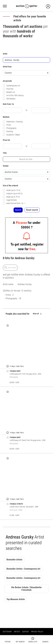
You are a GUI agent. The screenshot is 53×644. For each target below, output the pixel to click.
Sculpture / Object (11, 135)
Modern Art (9, 92)
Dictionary (7, 632)
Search (18, 210)
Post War (8, 89)
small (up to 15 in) (12, 190)
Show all (38, 314)
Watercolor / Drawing (13, 122)
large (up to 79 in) (11, 197)
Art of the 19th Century (13, 95)
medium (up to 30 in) (13, 194)
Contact (26, 632)
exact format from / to (14, 203)
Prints (7, 125)
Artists (17, 632)
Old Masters (9, 99)
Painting (8, 131)
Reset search (32, 210)
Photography (10, 128)
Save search (10, 268)
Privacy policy (37, 632)
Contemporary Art (11, 86)
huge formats (10, 200)
